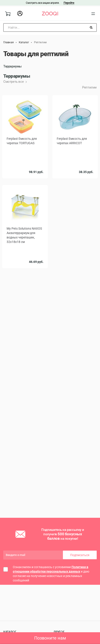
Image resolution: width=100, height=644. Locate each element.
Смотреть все (14, 82)
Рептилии (89, 87)
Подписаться (80, 555)
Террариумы (12, 66)
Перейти (69, 3)
